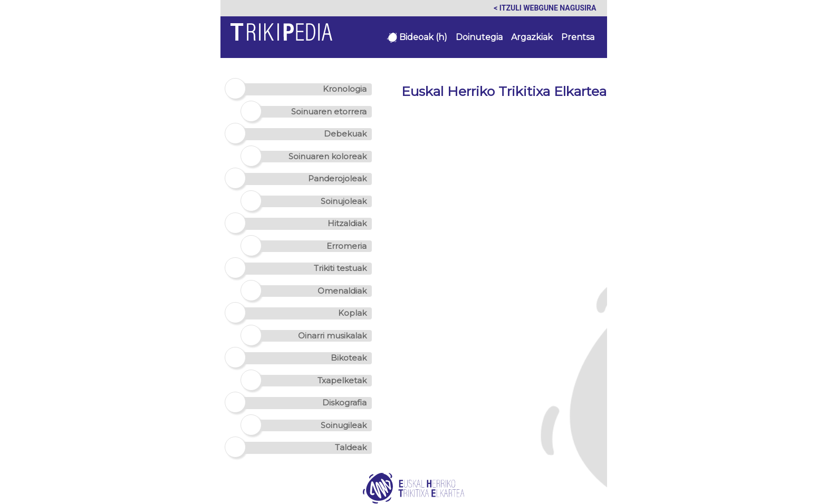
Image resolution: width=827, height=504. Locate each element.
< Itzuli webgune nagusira (545, 8)
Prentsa (578, 37)
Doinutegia (479, 37)
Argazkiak (532, 37)
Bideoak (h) (417, 37)
